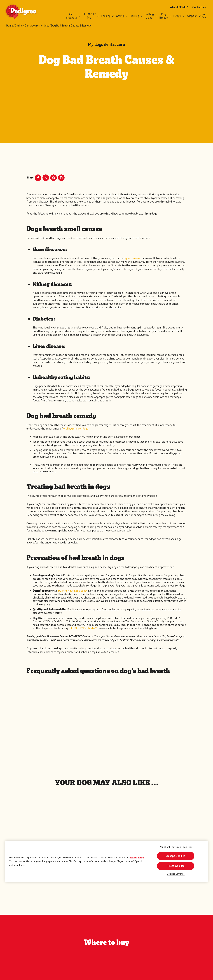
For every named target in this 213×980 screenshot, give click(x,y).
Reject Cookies (176, 866)
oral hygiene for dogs (76, 429)
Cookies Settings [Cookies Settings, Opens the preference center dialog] (176, 874)
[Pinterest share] (54, 178)
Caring (19, 26)
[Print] (61, 178)
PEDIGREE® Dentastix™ (83, 628)
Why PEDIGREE (179, 7)
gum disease (133, 258)
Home (10, 26)
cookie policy (137, 858)
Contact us (199, 7)
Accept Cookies (176, 856)
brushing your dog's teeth (73, 591)
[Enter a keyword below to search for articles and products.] (204, 16)
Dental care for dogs (37, 26)
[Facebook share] (38, 178)
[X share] (46, 178)
